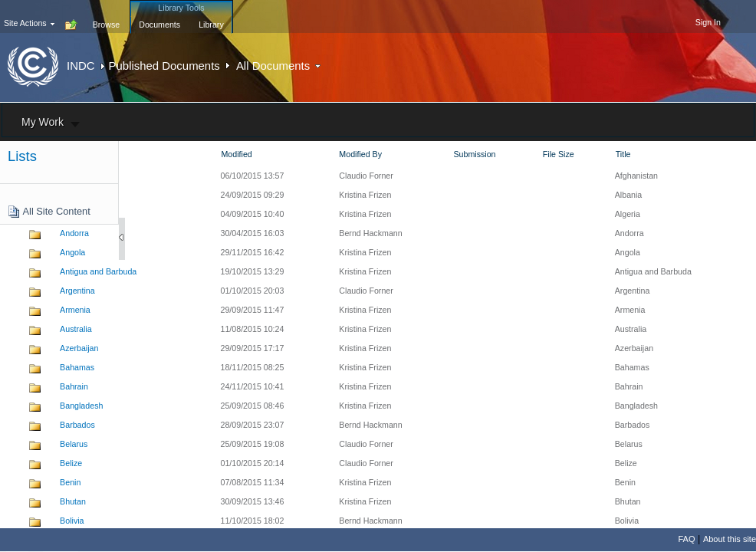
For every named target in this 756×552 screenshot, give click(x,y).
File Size (559, 154)
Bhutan (73, 501)
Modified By (360, 154)
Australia (76, 329)
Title (623, 154)
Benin (70, 482)
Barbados (77, 425)
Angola (72, 252)
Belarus (74, 444)
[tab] (107, 16)
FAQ (686, 539)
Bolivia (72, 521)
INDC (81, 66)
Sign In (708, 22)
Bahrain (74, 386)
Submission (474, 154)
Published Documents (164, 66)
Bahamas (77, 367)
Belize (71, 463)
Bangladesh (81, 406)
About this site (730, 539)
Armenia (75, 310)
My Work (43, 122)
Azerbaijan (79, 348)
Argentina (77, 291)
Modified (236, 154)
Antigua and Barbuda (98, 271)
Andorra (74, 233)
